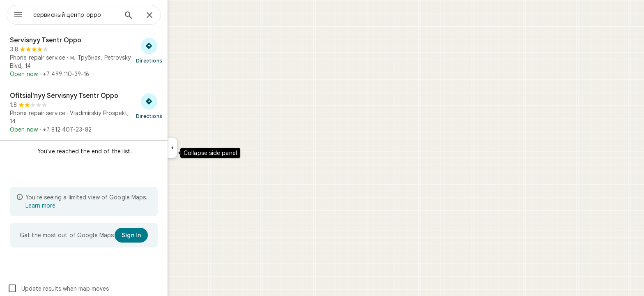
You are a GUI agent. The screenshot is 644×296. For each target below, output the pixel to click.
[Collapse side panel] (202, 148)
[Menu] (15, 14)
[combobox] (97, 15)
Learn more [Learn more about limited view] (70, 206)
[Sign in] (161, 235)
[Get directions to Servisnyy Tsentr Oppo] (179, 50)
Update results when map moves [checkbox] (88, 289)
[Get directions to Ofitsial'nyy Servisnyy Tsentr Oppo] (179, 106)
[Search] (158, 16)
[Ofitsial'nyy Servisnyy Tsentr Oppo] (113, 113)
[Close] (179, 16)
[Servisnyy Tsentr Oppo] (113, 57)
